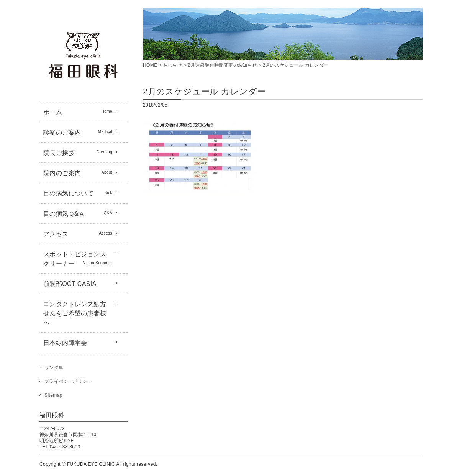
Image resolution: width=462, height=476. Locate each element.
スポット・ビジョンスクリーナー (78, 259)
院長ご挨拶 (78, 152)
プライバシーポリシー (68, 381)
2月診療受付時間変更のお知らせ (222, 65)
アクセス (78, 233)
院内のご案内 (78, 172)
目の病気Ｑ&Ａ (78, 213)
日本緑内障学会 (65, 343)
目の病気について (78, 193)
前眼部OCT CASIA (70, 284)
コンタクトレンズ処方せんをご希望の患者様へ (75, 313)
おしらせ (173, 65)
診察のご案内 (78, 132)
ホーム (78, 112)
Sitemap (53, 395)
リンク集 (54, 368)
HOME (150, 65)
